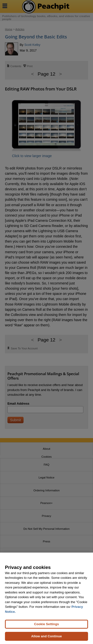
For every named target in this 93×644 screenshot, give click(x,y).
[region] (46, 598)
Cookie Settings (46, 624)
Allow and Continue (47, 636)
